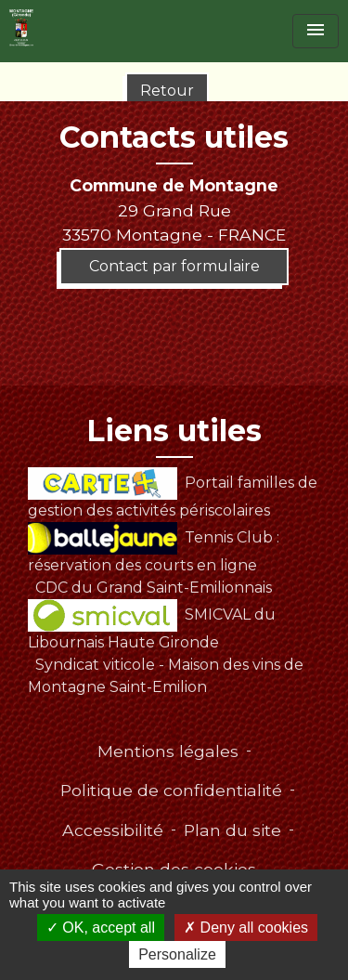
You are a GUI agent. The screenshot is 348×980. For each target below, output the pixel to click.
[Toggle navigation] (316, 31)
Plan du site (232, 830)
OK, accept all (101, 928)
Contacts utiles (174, 137)
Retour (167, 91)
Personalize (177, 954)
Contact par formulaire (174, 266)
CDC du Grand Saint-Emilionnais (154, 588)
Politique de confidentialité (171, 790)
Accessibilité (113, 830)
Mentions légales (168, 751)
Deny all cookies (246, 928)
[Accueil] (21, 28)
